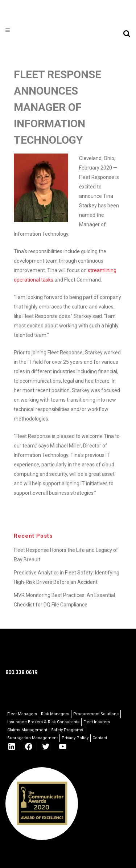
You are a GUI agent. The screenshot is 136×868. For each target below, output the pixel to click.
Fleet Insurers (97, 722)
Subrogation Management (32, 738)
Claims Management (27, 730)
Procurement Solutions (96, 714)
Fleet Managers (22, 714)
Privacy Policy (75, 738)
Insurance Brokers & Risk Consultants (43, 722)
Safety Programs (67, 730)
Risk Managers (55, 714)
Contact (100, 738)
